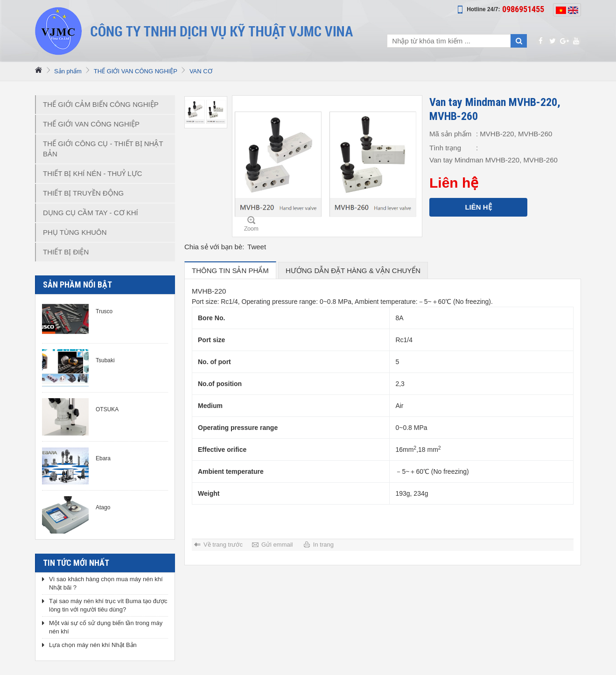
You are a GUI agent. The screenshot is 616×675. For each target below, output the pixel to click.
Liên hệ (478, 207)
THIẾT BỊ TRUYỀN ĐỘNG (83, 193)
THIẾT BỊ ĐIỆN (66, 252)
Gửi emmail (277, 545)
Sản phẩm (68, 71)
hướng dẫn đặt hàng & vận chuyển (353, 271)
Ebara (103, 458)
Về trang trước (223, 545)
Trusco (104, 311)
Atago (103, 507)
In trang (323, 545)
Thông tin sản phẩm (230, 271)
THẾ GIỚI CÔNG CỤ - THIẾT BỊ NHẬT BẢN (103, 149)
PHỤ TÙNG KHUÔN (75, 232)
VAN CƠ (201, 71)
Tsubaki (105, 360)
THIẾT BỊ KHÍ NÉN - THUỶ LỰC (92, 173)
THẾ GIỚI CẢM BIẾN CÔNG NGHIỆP (101, 104)
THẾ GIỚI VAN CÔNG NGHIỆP (136, 71)
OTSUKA (107, 409)
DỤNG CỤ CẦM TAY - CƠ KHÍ (91, 213)
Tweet (257, 247)
